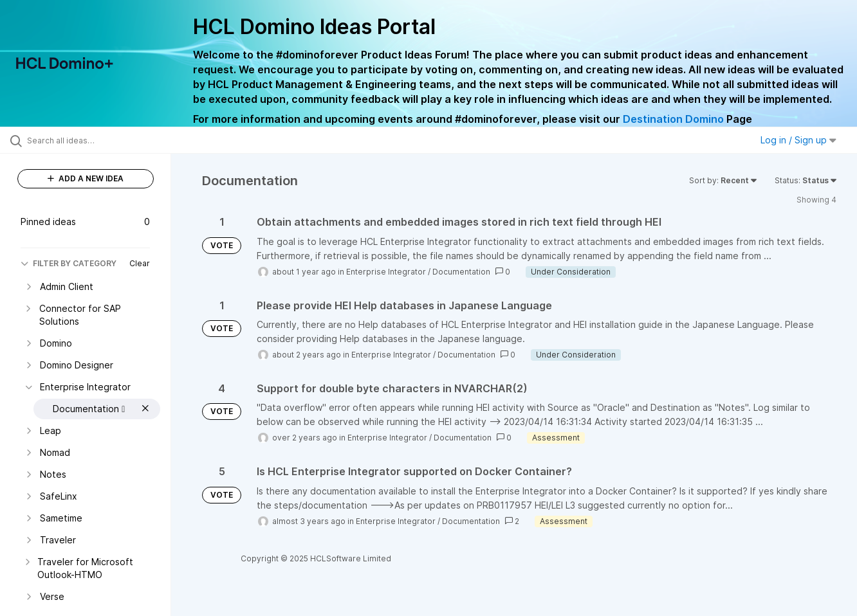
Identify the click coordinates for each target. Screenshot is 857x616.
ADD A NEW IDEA (86, 178)
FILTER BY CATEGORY (69, 263)
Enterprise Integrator (386, 272)
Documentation (461, 272)
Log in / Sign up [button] (798, 140)
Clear (140, 263)
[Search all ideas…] (102, 140)
